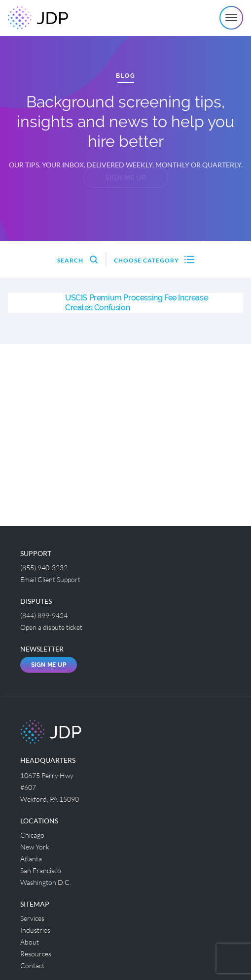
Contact (32, 965)
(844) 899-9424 (44, 615)
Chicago (32, 835)
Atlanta (31, 859)
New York (35, 847)
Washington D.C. (46, 882)
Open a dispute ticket (51, 627)
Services (32, 918)
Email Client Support (50, 579)
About (30, 942)
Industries (35, 930)
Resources (36, 954)
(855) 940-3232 (44, 568)
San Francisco (41, 870)
